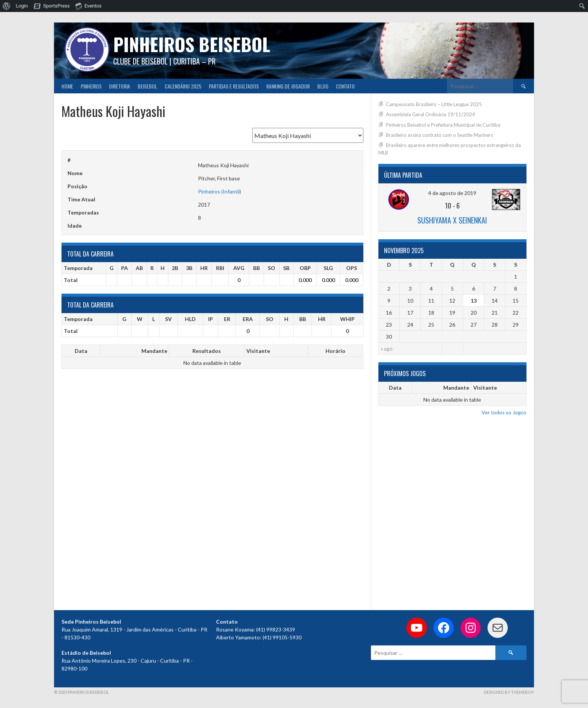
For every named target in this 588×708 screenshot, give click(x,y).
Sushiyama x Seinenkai (452, 220)
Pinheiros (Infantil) (220, 191)
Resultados (207, 351)
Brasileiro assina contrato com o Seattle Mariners (439, 135)
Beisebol (147, 86)
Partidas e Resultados (234, 86)
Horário (335, 351)
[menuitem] (7, 6)
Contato (345, 86)
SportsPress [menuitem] (56, 6)
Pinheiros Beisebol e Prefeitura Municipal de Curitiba (443, 125)
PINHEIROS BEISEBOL (192, 44)
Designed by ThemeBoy (509, 692)
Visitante (258, 351)
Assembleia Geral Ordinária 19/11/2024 (430, 114)
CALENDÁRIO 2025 (183, 86)
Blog (323, 86)
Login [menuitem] (22, 6)
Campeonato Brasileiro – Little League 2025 (434, 104)
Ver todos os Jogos (504, 412)
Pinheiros (91, 86)
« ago (387, 349)
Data (81, 351)
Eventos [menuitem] (88, 6)
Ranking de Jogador (288, 86)
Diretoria (120, 86)
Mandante (154, 351)
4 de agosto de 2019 (452, 193)
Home (67, 86)
